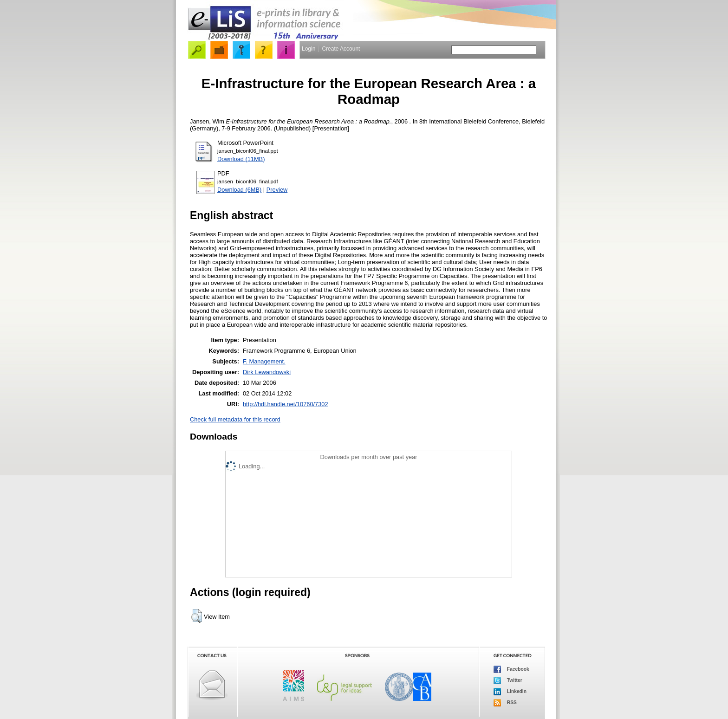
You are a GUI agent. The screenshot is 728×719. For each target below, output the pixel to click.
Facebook (511, 669)
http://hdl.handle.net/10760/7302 (286, 404)
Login (309, 49)
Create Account (341, 49)
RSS (505, 703)
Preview (277, 190)
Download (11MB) (241, 159)
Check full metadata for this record (235, 419)
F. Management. (264, 361)
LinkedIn (510, 692)
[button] (197, 616)
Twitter (508, 680)
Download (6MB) (239, 190)
